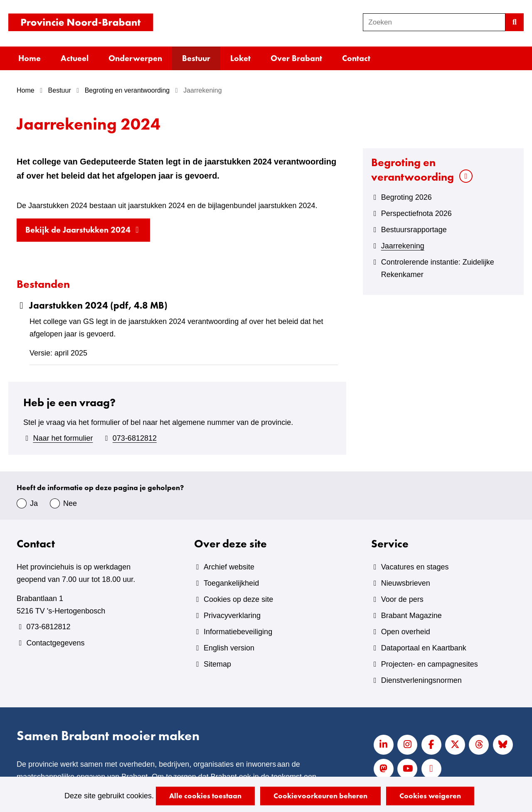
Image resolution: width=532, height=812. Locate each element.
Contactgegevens (55, 643)
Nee (70, 503)
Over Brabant (296, 58)
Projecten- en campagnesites (430, 664)
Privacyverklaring (232, 616)
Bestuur (196, 58)
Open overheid (406, 632)
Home (30, 58)
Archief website (229, 567)
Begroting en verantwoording (413, 169)
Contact (356, 58)
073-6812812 (135, 438)
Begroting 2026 (406, 197)
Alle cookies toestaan (205, 796)
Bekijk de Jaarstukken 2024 (88, 232)
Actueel (75, 58)
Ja (34, 503)
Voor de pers (402, 599)
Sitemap (217, 664)
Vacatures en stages (415, 567)
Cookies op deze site (238, 599)
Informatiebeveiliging (238, 632)
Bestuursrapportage (414, 230)
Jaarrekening (403, 246)
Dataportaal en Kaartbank (424, 648)
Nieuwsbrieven (406, 583)
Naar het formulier (63, 438)
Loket (240, 58)
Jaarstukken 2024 (92, 305)
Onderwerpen (135, 58)
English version (229, 648)
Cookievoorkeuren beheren (320, 796)
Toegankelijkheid (231, 583)
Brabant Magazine (411, 616)
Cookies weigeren (430, 796)
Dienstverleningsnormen (421, 680)
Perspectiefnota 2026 (416, 213)
